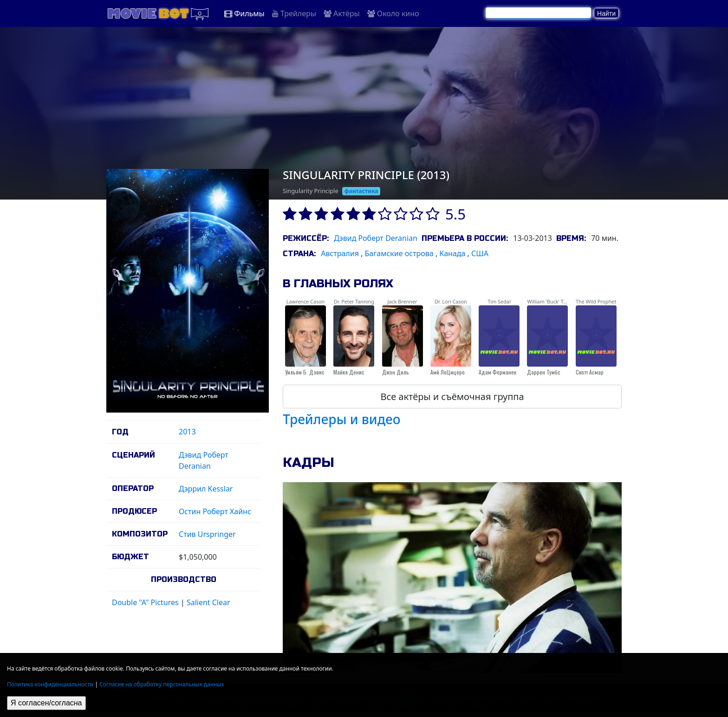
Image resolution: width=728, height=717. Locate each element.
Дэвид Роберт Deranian (376, 238)
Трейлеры (294, 13)
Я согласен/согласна (46, 703)
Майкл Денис (349, 372)
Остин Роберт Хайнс (215, 511)
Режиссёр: (306, 238)
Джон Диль (396, 372)
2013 (187, 432)
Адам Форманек (497, 372)
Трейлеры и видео (342, 419)
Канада (452, 253)
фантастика (361, 191)
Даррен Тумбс (544, 372)
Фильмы (244, 13)
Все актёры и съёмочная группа (452, 397)
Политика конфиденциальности (50, 684)
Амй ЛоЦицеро (448, 372)
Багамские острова (399, 253)
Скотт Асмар (590, 372)
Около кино (393, 13)
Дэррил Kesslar (206, 489)
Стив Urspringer (207, 534)
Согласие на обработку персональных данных (162, 684)
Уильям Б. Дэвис (305, 372)
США (480, 253)
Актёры (342, 13)
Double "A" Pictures (145, 602)
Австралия (340, 253)
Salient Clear (208, 602)
